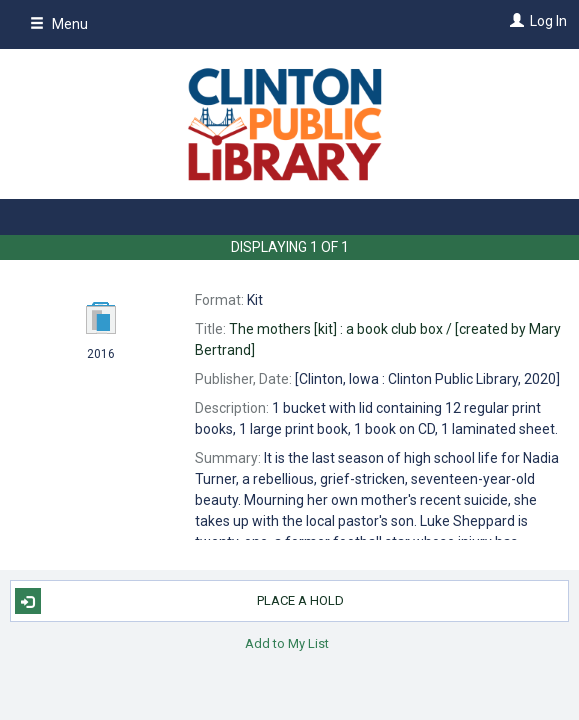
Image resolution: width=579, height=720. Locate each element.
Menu (59, 24)
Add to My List (287, 642)
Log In (548, 21)
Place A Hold (180, 601)
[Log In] (514, 21)
